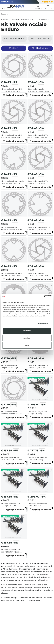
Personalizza (27, 338)
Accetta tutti (27, 331)
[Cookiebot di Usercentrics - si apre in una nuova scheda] (39, 296)
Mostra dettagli (43, 324)
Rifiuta (27, 345)
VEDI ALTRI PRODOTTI (27, 563)
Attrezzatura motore (40, 39)
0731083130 (7, 2)
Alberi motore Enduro (14, 39)
